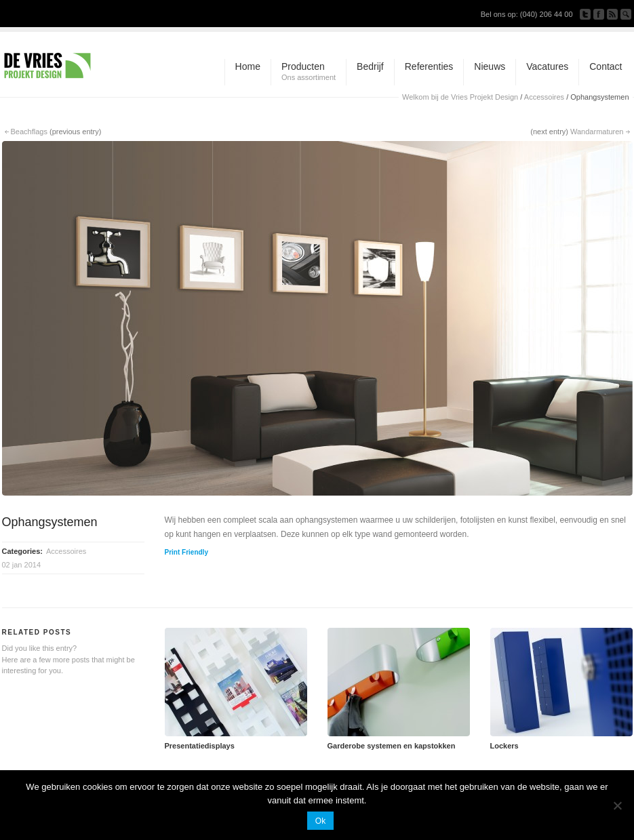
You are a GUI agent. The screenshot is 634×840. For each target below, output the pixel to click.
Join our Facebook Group (599, 14)
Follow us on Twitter (585, 14)
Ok (320, 821)
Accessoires (544, 97)
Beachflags (29, 132)
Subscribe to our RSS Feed (612, 14)
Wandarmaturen (597, 132)
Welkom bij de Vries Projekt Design (460, 97)
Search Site (626, 14)
